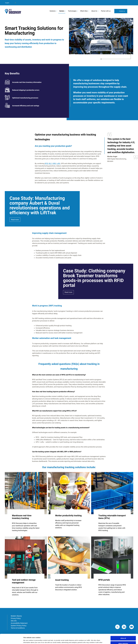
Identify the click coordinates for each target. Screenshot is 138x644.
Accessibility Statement (19, 623)
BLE (50, 163)
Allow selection (123, 634)
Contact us (122, 11)
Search (131, 11)
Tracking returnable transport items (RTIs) (112, 517)
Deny (123, 639)
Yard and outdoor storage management (24, 581)
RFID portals (104, 580)
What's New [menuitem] (84, 11)
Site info (14, 621)
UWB (54, 163)
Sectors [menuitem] (62, 11)
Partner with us (106, 11)
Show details (93, 640)
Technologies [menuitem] (72, 11)
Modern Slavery (16, 616)
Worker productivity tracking (68, 516)
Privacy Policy (16, 618)
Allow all (123, 628)
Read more (15, 220)
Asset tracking (62, 580)
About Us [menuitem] (94, 11)
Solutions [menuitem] (53, 11)
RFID (46, 163)
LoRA (58, 163)
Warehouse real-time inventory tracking (22, 517)
